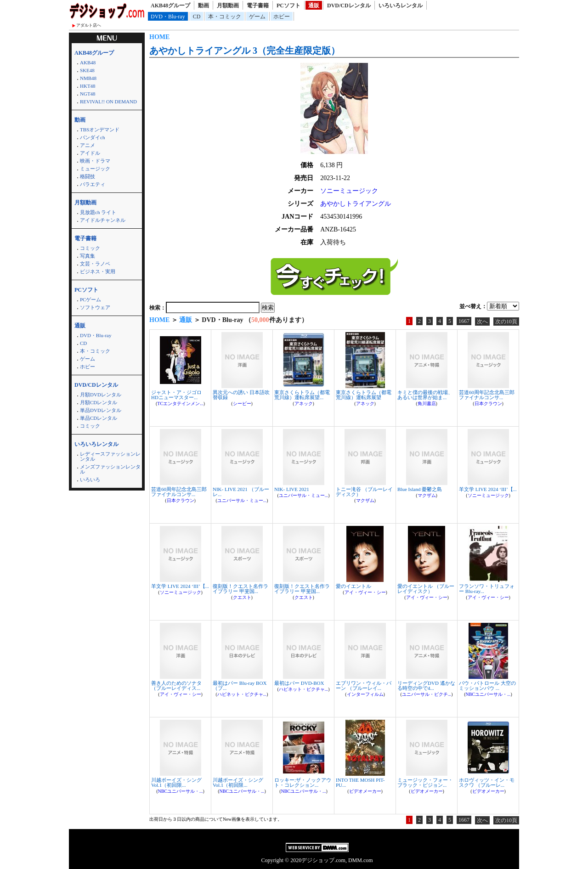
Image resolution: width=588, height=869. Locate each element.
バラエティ (93, 184)
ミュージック (95, 169)
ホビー (282, 17)
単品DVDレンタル (101, 410)
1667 (464, 321)
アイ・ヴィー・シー (365, 592)
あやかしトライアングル (356, 204)
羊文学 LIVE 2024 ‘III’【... (488, 489)
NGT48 (88, 94)
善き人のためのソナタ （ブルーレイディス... (176, 686)
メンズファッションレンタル (110, 469)
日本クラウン (488, 403)
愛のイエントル (353, 586)
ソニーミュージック (349, 191)
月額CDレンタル (99, 402)
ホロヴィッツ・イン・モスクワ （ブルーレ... (487, 782)
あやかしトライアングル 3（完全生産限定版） (245, 51)
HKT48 (88, 86)
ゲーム (257, 17)
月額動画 (228, 6)
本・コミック (225, 17)
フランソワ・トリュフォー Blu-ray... (487, 589)
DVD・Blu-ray (168, 17)
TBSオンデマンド (100, 130)
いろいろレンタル (401, 6)
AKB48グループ (170, 6)
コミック (90, 248)
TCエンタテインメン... (180, 403)
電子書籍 (258, 6)
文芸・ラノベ (95, 264)
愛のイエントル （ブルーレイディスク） (426, 589)
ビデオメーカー (365, 791)
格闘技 (88, 176)
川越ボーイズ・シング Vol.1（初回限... (176, 782)
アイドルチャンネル (103, 220)
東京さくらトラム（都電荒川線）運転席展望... (302, 395)
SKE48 (87, 70)
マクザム (365, 500)
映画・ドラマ (95, 161)
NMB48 (88, 78)
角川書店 (427, 403)
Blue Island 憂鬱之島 (420, 489)
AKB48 (88, 62)
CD (197, 17)
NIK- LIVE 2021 (292, 489)
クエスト (242, 597)
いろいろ (90, 480)
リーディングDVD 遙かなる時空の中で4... (426, 686)
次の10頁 (506, 322)
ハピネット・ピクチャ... (242, 694)
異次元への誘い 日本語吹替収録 (241, 395)
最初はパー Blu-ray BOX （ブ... (240, 686)
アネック (304, 403)
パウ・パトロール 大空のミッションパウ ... (487, 686)
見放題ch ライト (98, 212)
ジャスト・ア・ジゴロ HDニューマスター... (176, 395)
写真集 (88, 256)
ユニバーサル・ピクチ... (427, 694)
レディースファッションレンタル (110, 456)
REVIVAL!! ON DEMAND (108, 102)
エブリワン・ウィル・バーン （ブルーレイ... (364, 686)
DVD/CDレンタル (349, 6)
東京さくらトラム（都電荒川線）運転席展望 (364, 395)
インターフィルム (365, 694)
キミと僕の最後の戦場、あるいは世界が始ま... (425, 395)
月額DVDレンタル (101, 395)
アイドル (90, 153)
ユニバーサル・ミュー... (242, 500)
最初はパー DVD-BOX (299, 683)
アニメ (88, 145)
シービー (242, 403)
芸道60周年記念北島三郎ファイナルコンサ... (487, 395)
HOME (159, 37)
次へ (482, 322)
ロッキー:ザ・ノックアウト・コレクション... (303, 782)
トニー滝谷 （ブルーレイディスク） (364, 492)
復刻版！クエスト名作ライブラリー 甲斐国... (240, 589)
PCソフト (288, 6)
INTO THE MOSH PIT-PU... (360, 782)
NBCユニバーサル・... (488, 694)
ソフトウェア (95, 307)
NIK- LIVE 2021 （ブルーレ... (241, 492)
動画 (204, 6)
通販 (314, 6)
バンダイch (92, 137)
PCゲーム (90, 299)
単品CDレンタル (99, 418)
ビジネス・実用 (98, 271)
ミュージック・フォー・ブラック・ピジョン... (425, 782)
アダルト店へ (89, 25)
